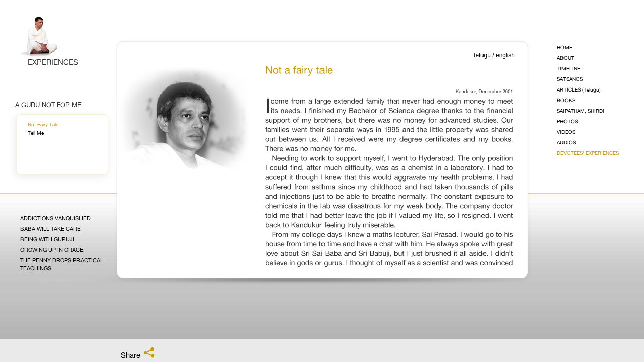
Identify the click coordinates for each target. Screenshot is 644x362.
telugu (482, 55)
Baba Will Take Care (51, 229)
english (505, 55)
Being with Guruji (47, 240)
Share (138, 353)
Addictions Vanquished (55, 218)
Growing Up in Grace (52, 250)
